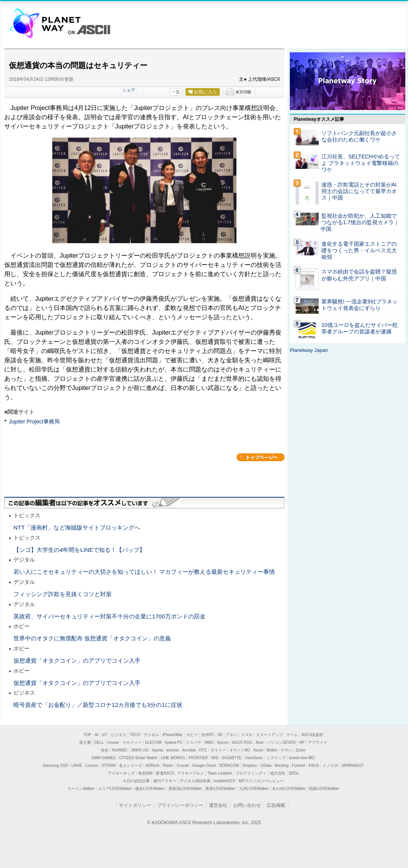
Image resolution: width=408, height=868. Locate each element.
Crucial (183, 766)
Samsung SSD (55, 766)
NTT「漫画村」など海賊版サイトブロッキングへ (77, 527)
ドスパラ (194, 742)
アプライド (318, 742)
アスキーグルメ (191, 773)
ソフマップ (276, 758)
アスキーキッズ (121, 773)
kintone (172, 750)
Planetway (45, 23)
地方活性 (278, 773)
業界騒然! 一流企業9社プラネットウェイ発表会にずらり (360, 305)
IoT (104, 735)
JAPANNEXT (353, 766)
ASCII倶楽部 (312, 735)
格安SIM (145, 773)
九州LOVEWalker (254, 789)
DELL (99, 742)
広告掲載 (276, 805)
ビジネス (119, 735)
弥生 (105, 750)
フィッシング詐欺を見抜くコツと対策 (63, 594)
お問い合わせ (247, 805)
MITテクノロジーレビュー (261, 781)
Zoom (301, 750)
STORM (109, 766)
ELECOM (153, 742)
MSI (215, 758)
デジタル (151, 735)
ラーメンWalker (81, 789)
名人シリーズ (130, 766)
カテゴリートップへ (261, 457)
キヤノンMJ (240, 750)
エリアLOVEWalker (115, 789)
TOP (87, 735)
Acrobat (189, 750)
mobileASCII (225, 781)
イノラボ (330, 766)
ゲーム (292, 735)
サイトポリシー (135, 805)
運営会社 (218, 805)
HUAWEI (120, 750)
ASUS (314, 766)
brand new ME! (302, 758)
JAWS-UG (140, 750)
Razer (168, 766)
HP (302, 742)
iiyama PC (174, 742)
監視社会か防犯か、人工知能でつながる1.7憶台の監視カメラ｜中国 (360, 222)
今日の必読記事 (136, 781)
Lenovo (92, 766)
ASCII (89, 30)
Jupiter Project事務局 (34, 422)
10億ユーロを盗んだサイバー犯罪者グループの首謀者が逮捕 (360, 328)
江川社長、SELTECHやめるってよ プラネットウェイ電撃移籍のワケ (361, 163)
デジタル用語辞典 (195, 781)
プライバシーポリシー (180, 805)
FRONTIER (198, 758)
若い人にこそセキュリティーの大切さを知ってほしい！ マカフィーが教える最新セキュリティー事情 (144, 572)
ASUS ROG (242, 742)
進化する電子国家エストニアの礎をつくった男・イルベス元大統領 (359, 251)
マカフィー (132, 742)
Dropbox (250, 766)
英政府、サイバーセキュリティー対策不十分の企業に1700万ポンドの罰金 (110, 616)
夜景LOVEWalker (220, 789)
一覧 (176, 92)
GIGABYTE (232, 758)
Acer (260, 742)
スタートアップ (269, 735)
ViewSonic (254, 758)
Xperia (157, 750)
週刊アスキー (165, 781)
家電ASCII (165, 773)
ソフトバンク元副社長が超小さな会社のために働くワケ (359, 136)
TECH (135, 735)
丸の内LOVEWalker (289, 789)
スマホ (247, 735)
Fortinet (299, 766)
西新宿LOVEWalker (185, 789)
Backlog (282, 766)
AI (96, 735)
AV (220, 735)
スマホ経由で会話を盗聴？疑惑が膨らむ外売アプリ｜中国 (359, 275)
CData (266, 766)
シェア (129, 90)
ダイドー (218, 750)
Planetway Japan (309, 350)
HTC (203, 750)
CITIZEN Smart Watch (138, 758)
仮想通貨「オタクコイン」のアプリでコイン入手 (77, 661)
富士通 (85, 742)
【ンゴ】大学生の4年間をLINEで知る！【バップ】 (79, 550)
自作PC (208, 735)
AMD (209, 742)
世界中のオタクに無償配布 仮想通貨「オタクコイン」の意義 (92, 638)
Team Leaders (220, 773)
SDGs (294, 773)
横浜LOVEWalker (150, 789)
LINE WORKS (173, 758)
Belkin (272, 750)
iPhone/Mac (173, 735)
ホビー (192, 735)
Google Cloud (204, 766)
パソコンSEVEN (281, 742)
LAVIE (77, 766)
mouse (113, 742)
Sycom (223, 742)
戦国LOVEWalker (324, 789)
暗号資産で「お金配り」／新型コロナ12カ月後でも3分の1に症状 (98, 705)
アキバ (232, 735)
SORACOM (229, 766)
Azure (258, 750)
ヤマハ (286, 750)
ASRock (152, 766)
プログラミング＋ (251, 773)
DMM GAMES (104, 758)
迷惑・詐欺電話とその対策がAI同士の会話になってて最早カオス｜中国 (359, 191)
